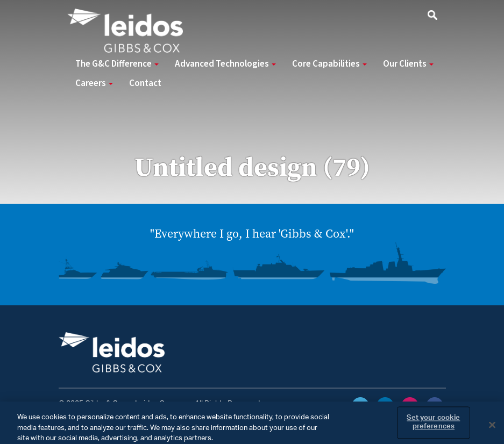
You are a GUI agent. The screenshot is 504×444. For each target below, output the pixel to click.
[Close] (492, 428)
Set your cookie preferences (433, 426)
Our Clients (408, 64)
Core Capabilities (329, 64)
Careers (94, 83)
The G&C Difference (117, 64)
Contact (145, 83)
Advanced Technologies (225, 64)
